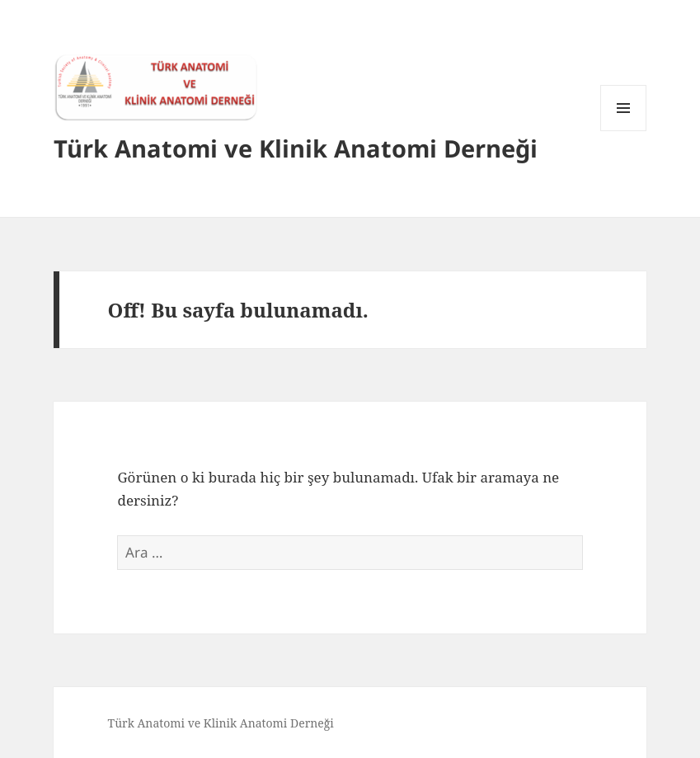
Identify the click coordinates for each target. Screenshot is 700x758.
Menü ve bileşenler (624, 131)
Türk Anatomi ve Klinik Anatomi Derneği (296, 148)
